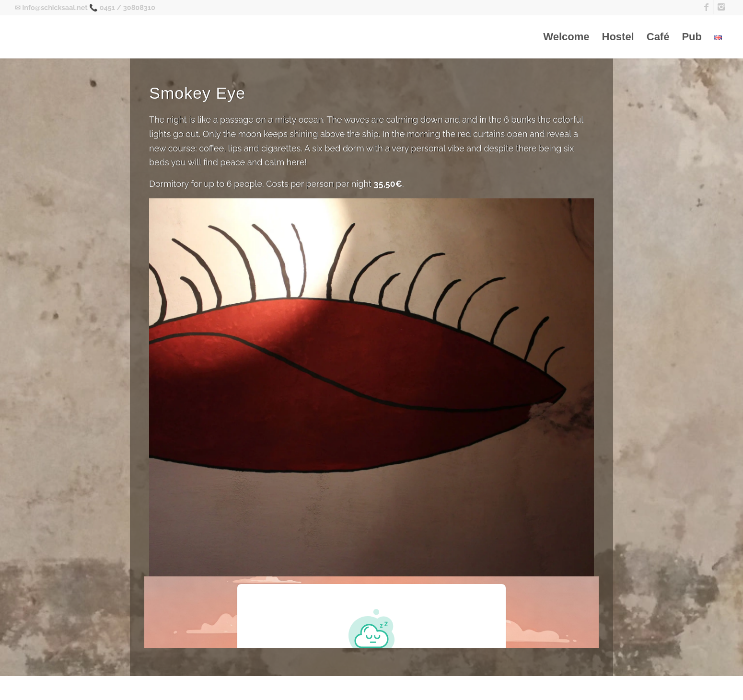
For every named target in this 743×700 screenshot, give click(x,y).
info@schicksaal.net (55, 7)
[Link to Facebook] (706, 7)
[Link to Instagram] (721, 7)
